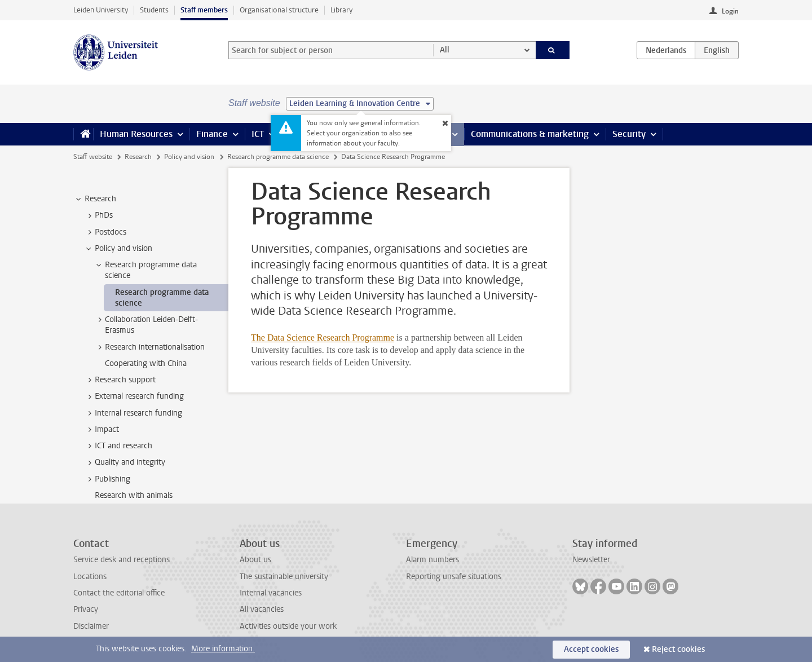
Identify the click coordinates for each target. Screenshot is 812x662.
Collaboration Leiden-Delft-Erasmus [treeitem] (146, 325)
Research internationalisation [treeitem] (149, 347)
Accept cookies (591, 649)
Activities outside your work (288, 626)
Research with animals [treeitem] (134, 495)
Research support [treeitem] (120, 380)
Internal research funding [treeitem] (133, 413)
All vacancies (262, 609)
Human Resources (136, 134)
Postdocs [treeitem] (105, 232)
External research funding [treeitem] (134, 396)
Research (138, 157)
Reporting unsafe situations (454, 577)
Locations (90, 577)
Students (154, 10)
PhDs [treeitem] (98, 215)
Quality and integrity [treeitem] (125, 462)
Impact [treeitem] (101, 430)
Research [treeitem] (95, 199)
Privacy (86, 609)
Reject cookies (678, 649)
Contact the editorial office (119, 593)
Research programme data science (278, 157)
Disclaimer (91, 626)
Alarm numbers (433, 560)
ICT (258, 134)
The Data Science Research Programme (323, 337)
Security (629, 134)
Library (341, 10)
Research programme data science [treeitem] (145, 270)
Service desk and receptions (122, 560)
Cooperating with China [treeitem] (146, 363)
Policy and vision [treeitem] (118, 249)
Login (730, 11)
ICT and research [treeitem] (118, 446)
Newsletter (591, 560)
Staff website (93, 157)
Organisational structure (279, 10)
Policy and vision (189, 157)
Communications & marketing (530, 134)
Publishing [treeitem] (107, 479)
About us (255, 560)
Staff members (204, 10)
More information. (223, 649)
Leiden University (101, 10)
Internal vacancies (271, 593)
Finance (212, 134)
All (445, 50)
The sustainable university (284, 577)
